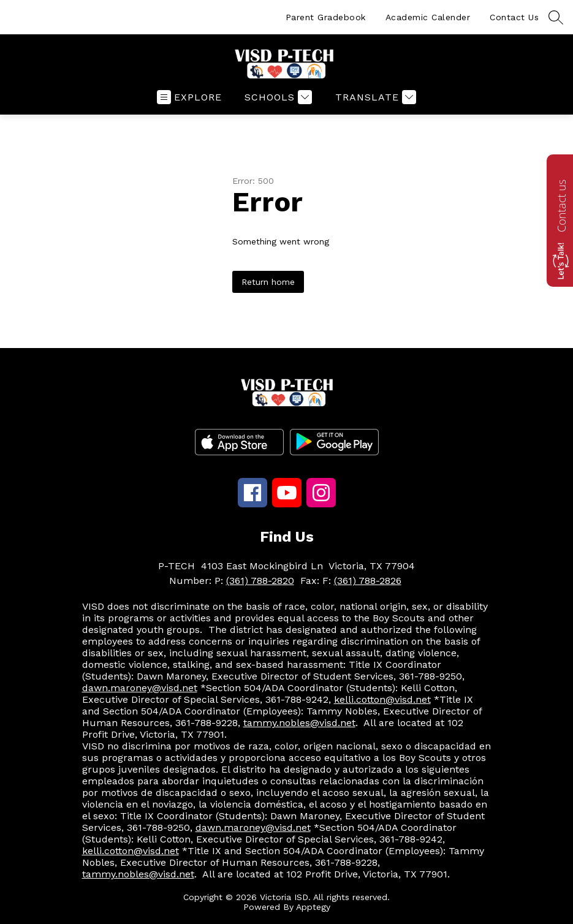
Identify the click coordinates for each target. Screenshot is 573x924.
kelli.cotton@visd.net (382, 699)
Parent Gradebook (326, 17)
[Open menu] (189, 97)
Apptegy (313, 907)
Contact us (561, 206)
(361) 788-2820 (260, 581)
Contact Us (514, 17)
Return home (268, 282)
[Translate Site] (374, 97)
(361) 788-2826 (368, 581)
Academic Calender (428, 17)
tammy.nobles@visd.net (299, 723)
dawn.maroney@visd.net (140, 688)
